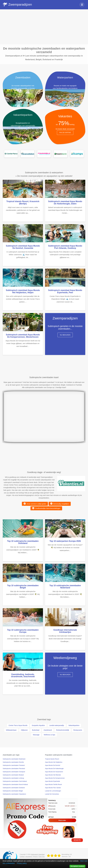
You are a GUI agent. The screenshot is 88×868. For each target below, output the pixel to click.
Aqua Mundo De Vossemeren (54, 772)
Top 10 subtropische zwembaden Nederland (65, 587)
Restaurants (78, 730)
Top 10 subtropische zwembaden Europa (23, 631)
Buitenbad (36, 730)
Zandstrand (48, 730)
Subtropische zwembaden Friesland (14, 765)
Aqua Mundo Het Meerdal (53, 775)
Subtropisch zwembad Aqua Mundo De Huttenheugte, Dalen (65, 202)
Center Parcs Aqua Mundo (18, 725)
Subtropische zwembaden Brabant (13, 775)
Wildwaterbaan (11, 730)
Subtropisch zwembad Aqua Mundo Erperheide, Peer (65, 291)
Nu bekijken (65, 335)
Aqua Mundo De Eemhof (53, 765)
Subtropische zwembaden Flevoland (14, 769)
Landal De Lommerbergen (53, 791)
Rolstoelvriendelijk (63, 730)
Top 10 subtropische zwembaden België (23, 587)
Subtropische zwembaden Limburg (13, 778)
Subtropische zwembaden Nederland (14, 759)
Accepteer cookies (77, 866)
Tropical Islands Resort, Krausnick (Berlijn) (23, 202)
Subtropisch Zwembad (38, 854)
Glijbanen (24, 730)
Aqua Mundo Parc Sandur (53, 788)
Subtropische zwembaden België (13, 791)
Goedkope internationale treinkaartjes (65, 631)
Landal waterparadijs (57, 725)
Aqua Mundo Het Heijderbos (54, 762)
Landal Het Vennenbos (52, 794)
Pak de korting (65, 133)
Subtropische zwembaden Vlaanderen (14, 794)
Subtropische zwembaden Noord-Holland (15, 785)
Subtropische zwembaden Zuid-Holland (15, 781)
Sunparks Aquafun (38, 725)
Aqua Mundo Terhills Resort (53, 785)
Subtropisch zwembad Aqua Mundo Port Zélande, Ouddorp (65, 247)
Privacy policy (22, 863)
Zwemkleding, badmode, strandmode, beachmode (23, 675)
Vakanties (65, 116)
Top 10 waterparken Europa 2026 (65, 541)
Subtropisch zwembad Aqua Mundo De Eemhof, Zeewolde (23, 247)
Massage (36, 735)
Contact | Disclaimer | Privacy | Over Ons (32, 857)
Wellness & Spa (49, 735)
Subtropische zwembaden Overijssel (14, 772)
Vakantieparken (74, 725)
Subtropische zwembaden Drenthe (13, 762)
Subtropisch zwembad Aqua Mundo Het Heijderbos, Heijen (23, 291)
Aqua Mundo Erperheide (52, 781)
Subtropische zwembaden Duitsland (14, 788)
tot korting (65, 125)
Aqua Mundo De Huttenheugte (54, 769)
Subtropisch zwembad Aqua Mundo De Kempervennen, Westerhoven (23, 336)
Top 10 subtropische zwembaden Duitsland (23, 542)
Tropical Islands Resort (52, 759)
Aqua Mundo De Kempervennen (55, 778)
